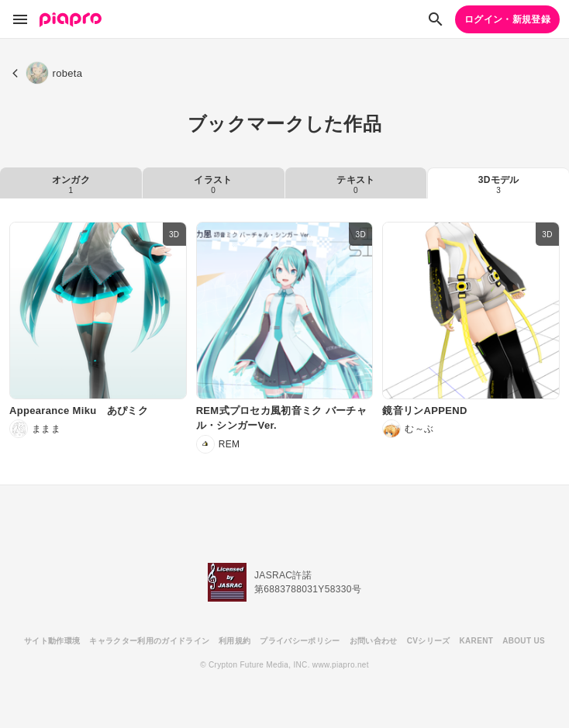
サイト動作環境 (52, 641)
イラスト (213, 185)
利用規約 (234, 641)
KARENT (477, 641)
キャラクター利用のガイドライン (149, 641)
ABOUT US (524, 641)
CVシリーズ (429, 641)
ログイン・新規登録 (507, 19)
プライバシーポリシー (300, 641)
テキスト (355, 185)
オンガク (71, 185)
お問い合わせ (374, 641)
